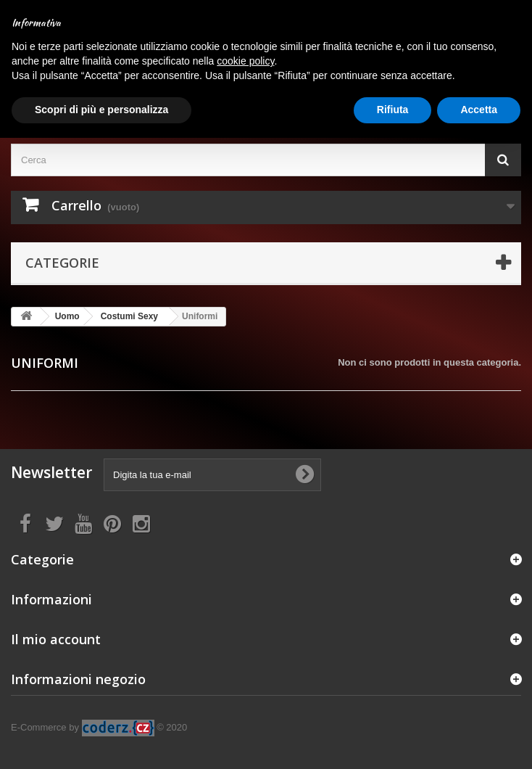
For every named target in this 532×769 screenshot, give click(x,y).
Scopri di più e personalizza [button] (101, 110)
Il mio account (56, 639)
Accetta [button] (479, 110)
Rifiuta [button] (393, 110)
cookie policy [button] (245, 61)
